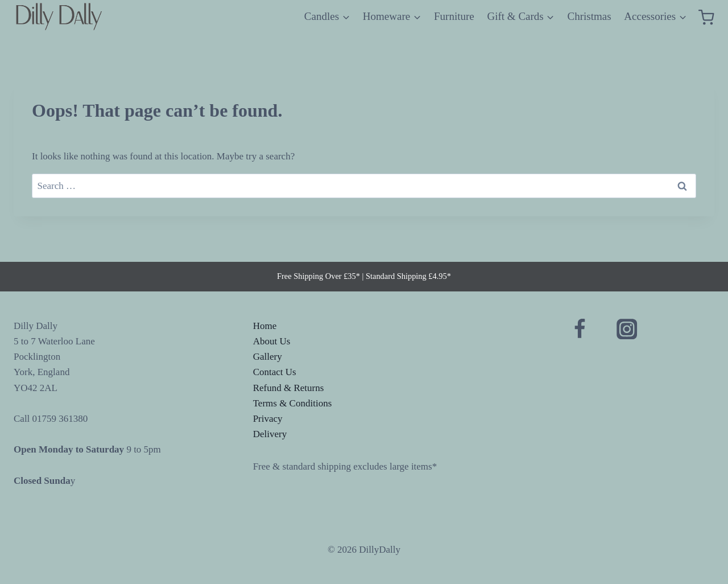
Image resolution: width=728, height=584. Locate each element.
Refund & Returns (289, 388)
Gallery (268, 357)
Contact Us (275, 372)
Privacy (268, 419)
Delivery (270, 434)
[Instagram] (627, 329)
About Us (272, 341)
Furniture (454, 16)
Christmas (590, 16)
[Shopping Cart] (706, 17)
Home (265, 326)
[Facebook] (579, 329)
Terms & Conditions (293, 403)
